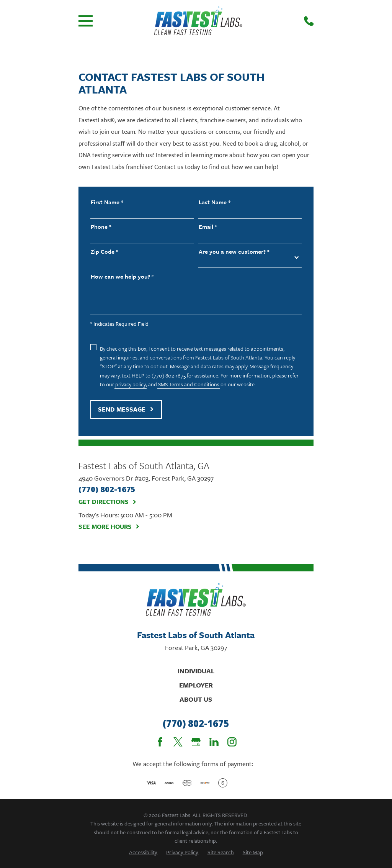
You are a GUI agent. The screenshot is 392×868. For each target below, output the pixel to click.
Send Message (126, 409)
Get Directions (108, 502)
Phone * (101, 227)
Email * (208, 227)
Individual (196, 671)
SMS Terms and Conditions (189, 384)
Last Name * (215, 202)
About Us (196, 699)
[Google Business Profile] (196, 742)
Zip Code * (105, 252)
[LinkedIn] (214, 742)
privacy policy (131, 384)
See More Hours (109, 527)
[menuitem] (143, 852)
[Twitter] (178, 742)
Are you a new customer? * (234, 252)
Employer (196, 685)
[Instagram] (232, 742)
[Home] (198, 21)
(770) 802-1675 (196, 724)
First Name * (107, 202)
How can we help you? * (122, 276)
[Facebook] (160, 742)
